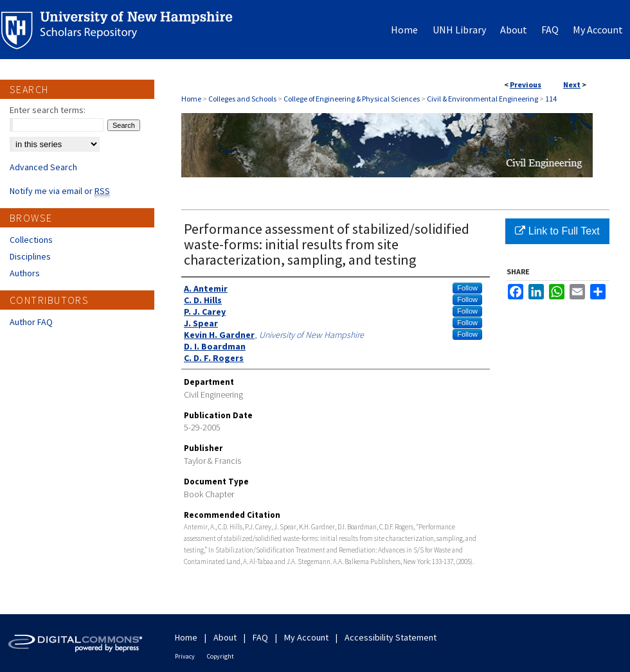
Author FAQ (31, 322)
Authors (25, 273)
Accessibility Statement (391, 637)
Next (572, 84)
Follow (467, 288)
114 (551, 99)
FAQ (260, 637)
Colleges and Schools (242, 99)
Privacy (185, 656)
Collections (31, 240)
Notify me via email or (60, 191)
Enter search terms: (48, 110)
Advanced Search (43, 167)
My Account (306, 637)
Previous (526, 84)
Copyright (221, 656)
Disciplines (30, 256)
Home (191, 99)
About (225, 637)
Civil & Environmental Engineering (482, 99)
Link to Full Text (557, 231)
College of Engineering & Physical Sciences (352, 99)
